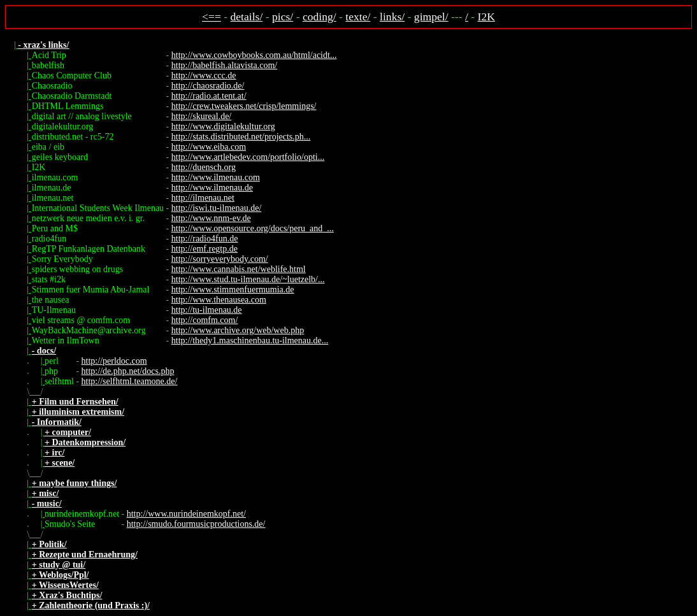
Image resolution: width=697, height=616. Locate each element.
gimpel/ (431, 17)
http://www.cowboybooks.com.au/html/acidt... (254, 55)
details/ (247, 17)
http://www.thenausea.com (219, 300)
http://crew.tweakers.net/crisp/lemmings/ (244, 106)
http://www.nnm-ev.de (211, 218)
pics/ (283, 17)
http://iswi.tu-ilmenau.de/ (217, 208)
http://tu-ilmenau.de (207, 310)
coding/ (320, 17)
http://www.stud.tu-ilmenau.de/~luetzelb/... (248, 279)
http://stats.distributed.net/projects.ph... (241, 137)
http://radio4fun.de (205, 239)
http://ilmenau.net (203, 198)
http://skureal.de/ (201, 116)
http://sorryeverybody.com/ (220, 259)
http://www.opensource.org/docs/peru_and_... (253, 228)
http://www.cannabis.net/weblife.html (239, 269)
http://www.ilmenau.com (216, 177)
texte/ (358, 17)
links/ (392, 17)
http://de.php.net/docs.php (128, 371)
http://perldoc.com (114, 361)
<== (212, 17)
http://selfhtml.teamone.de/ (130, 381)
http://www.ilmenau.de (212, 188)
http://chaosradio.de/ (208, 86)
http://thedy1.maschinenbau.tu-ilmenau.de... (250, 340)
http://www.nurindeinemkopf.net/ (186, 514)
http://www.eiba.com (209, 147)
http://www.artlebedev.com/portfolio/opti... (248, 157)
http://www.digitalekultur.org (223, 126)
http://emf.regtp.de (205, 249)
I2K (486, 17)
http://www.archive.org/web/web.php (238, 330)
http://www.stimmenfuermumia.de (233, 290)
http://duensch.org (204, 167)
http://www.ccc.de (204, 75)
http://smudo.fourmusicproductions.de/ (196, 524)
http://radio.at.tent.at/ (209, 96)
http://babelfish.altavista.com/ (224, 65)
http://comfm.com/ (205, 320)
